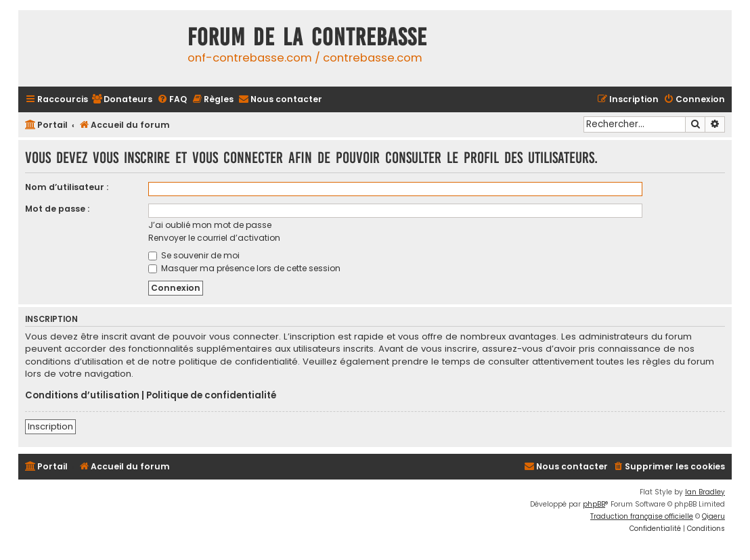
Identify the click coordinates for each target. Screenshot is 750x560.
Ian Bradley (705, 492)
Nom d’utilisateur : (67, 187)
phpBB (594, 504)
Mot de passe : (57, 209)
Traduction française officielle (642, 516)
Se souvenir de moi (194, 255)
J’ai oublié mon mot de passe (210, 225)
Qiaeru (713, 516)
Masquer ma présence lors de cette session (244, 268)
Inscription (50, 426)
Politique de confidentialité (211, 396)
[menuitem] (122, 100)
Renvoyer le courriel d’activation (214, 238)
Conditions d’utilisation (82, 396)
